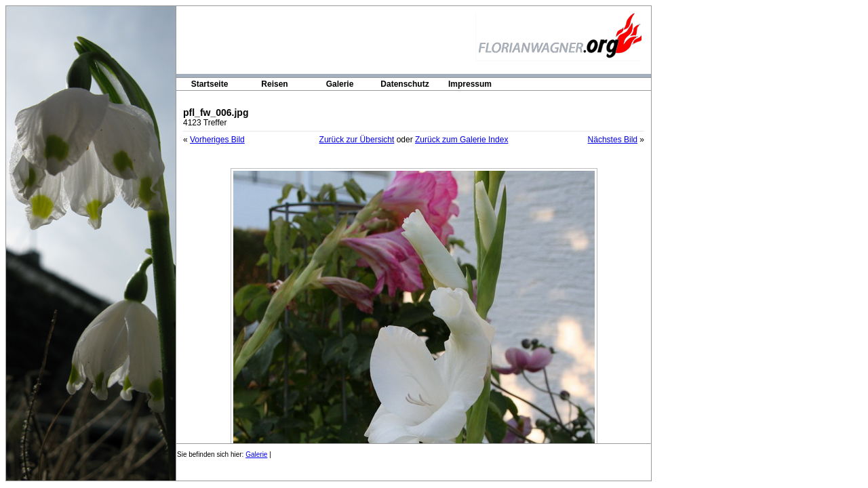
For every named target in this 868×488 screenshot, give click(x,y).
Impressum (470, 84)
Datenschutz (405, 84)
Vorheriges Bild (217, 140)
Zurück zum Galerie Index (461, 140)
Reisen (274, 84)
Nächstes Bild (613, 140)
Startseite (210, 84)
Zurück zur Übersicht (357, 140)
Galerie (340, 84)
